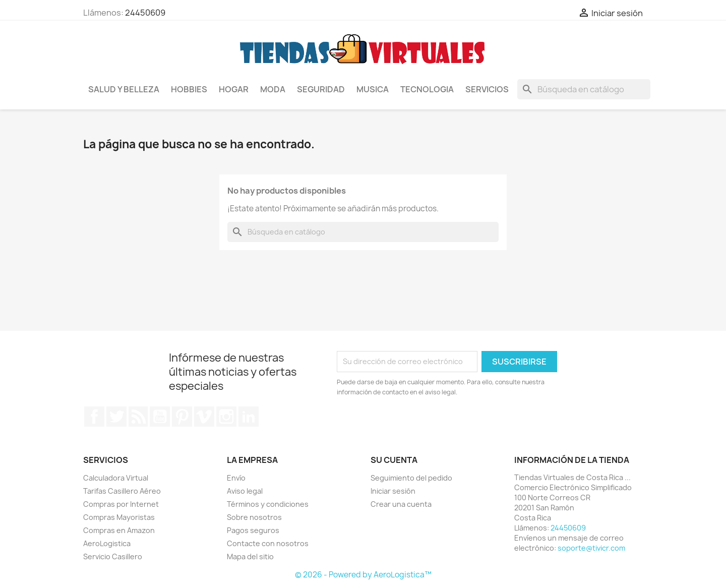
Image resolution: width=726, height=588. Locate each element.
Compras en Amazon (119, 530)
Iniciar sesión (393, 491)
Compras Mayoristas (119, 517)
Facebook (94, 417)
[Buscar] (584, 89)
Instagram (226, 417)
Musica (373, 89)
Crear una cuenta (401, 504)
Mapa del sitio (250, 556)
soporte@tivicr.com (591, 548)
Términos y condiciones (268, 504)
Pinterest (182, 417)
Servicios (487, 89)
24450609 (145, 13)
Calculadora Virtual (116, 478)
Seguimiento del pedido (411, 478)
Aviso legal (245, 491)
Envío (236, 478)
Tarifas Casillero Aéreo (122, 491)
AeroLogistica (107, 543)
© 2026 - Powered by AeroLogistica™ (363, 575)
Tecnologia (427, 89)
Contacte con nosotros (268, 543)
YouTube (160, 417)
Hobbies (189, 89)
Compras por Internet (121, 504)
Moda (273, 89)
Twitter (116, 417)
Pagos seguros (253, 530)
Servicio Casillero (113, 556)
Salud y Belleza (124, 89)
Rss (138, 417)
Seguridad (321, 89)
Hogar (234, 89)
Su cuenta (394, 460)
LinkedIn (249, 417)
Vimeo (204, 417)
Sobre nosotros (254, 517)
